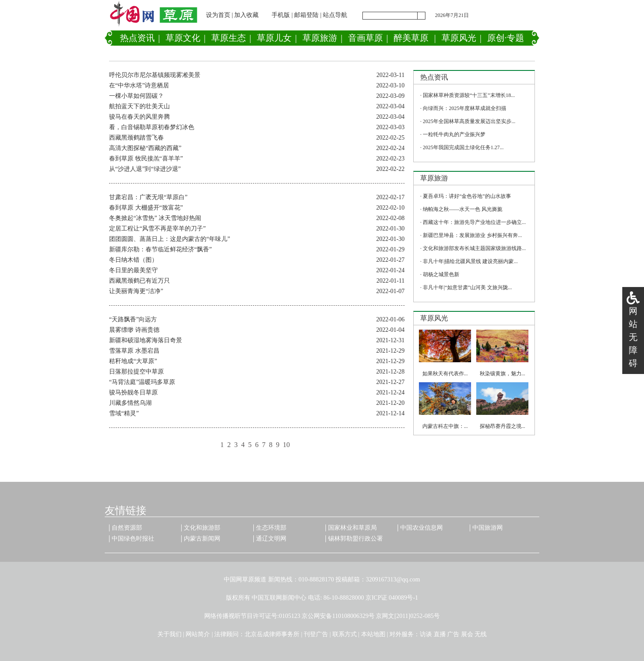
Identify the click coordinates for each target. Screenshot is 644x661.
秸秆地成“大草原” (133, 361)
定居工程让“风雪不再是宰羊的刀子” (157, 229)
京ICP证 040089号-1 (392, 598)
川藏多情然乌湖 (130, 403)
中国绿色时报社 (133, 539)
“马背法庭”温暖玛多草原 (142, 382)
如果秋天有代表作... (445, 374)
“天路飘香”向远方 (133, 319)
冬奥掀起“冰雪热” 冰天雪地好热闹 (155, 218)
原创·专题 (506, 38)
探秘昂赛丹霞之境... (503, 426)
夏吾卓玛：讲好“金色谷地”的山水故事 (467, 196)
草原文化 (183, 38)
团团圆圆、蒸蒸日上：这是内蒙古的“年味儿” (169, 239)
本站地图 (373, 634)
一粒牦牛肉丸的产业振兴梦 (454, 134)
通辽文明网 (271, 539)
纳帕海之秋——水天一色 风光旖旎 (463, 209)
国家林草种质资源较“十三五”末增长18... (469, 95)
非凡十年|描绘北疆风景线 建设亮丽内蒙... (470, 261)
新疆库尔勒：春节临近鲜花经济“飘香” (160, 249)
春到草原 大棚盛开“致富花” (146, 208)
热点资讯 (137, 38)
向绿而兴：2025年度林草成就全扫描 (465, 108)
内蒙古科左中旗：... (445, 426)
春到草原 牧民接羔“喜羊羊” (146, 159)
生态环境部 (271, 528)
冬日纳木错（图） (133, 260)
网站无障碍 (633, 337)
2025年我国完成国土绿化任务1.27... (463, 147)
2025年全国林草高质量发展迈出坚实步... (469, 121)
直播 (440, 634)
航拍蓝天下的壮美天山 (139, 106)
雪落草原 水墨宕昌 (134, 351)
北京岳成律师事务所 (272, 634)
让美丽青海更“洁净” (136, 291)
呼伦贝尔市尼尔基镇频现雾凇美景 (155, 75)
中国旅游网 (488, 528)
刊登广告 (316, 634)
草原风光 (459, 38)
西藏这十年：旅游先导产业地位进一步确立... (474, 222)
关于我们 (169, 634)
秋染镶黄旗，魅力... (503, 374)
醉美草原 (411, 38)
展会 (467, 634)
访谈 (426, 634)
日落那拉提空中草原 (136, 372)
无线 (481, 634)
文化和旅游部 (202, 528)
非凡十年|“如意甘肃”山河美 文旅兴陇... (467, 287)
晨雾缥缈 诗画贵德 (134, 330)
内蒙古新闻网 (202, 539)
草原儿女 (274, 38)
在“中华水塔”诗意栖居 (139, 85)
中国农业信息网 (422, 528)
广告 (453, 634)
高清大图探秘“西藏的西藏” (145, 148)
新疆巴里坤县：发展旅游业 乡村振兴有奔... (472, 235)
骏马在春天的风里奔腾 (139, 117)
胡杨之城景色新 (441, 274)
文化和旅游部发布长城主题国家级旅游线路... (474, 248)
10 (286, 445)
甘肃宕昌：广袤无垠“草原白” (148, 197)
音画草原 (365, 38)
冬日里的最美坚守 (133, 270)
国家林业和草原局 (352, 528)
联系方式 (345, 634)
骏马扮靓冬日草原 (133, 392)
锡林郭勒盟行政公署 (355, 539)
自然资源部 (127, 528)
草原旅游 (320, 38)
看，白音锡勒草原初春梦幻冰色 (152, 127)
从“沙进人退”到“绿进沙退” (145, 169)
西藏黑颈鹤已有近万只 (139, 281)
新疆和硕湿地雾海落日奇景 (146, 340)
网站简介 (198, 634)
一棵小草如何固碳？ (136, 96)
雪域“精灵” (124, 413)
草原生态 (229, 38)
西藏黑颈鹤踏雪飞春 (136, 138)
